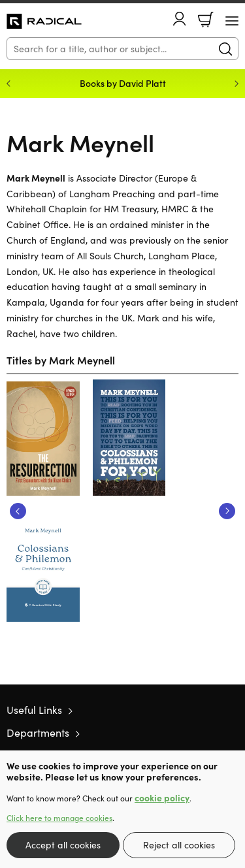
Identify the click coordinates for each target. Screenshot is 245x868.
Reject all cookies (179, 845)
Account (180, 19)
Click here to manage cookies (59, 818)
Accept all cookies (63, 845)
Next (227, 511)
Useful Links (34, 710)
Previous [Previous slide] (8, 84)
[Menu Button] (232, 21)
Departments (38, 732)
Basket (206, 20)
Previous (18, 511)
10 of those (44, 22)
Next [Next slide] (237, 84)
